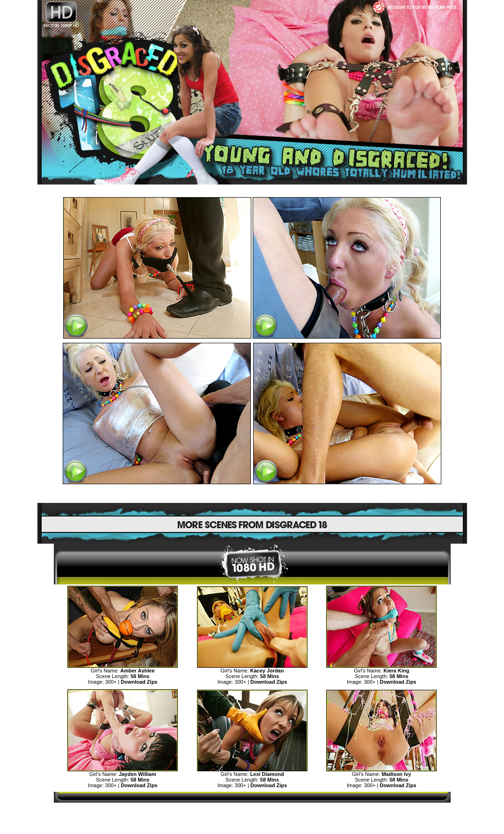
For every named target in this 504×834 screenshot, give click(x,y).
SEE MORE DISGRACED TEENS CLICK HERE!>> (252, 494)
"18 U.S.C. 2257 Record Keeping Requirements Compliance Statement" (252, 827)
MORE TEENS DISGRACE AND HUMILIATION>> (252, 811)
